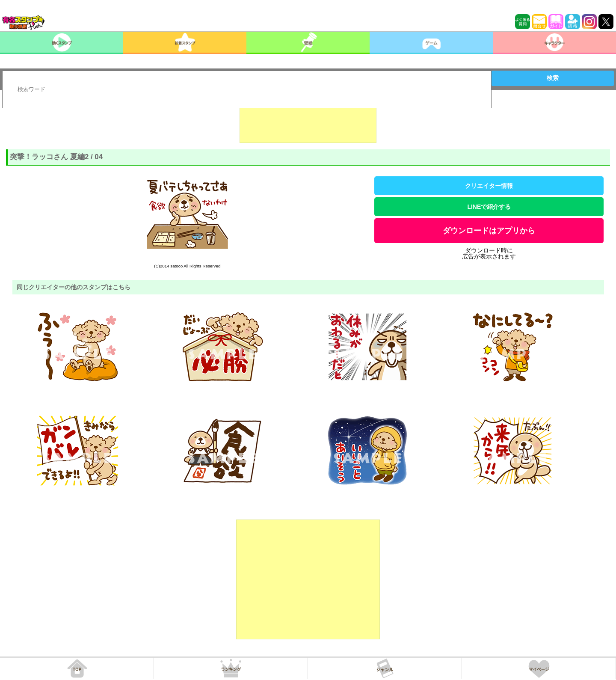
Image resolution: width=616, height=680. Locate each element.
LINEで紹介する (489, 207)
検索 (553, 78)
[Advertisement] (308, 122)
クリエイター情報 (489, 186)
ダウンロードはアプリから (489, 231)
